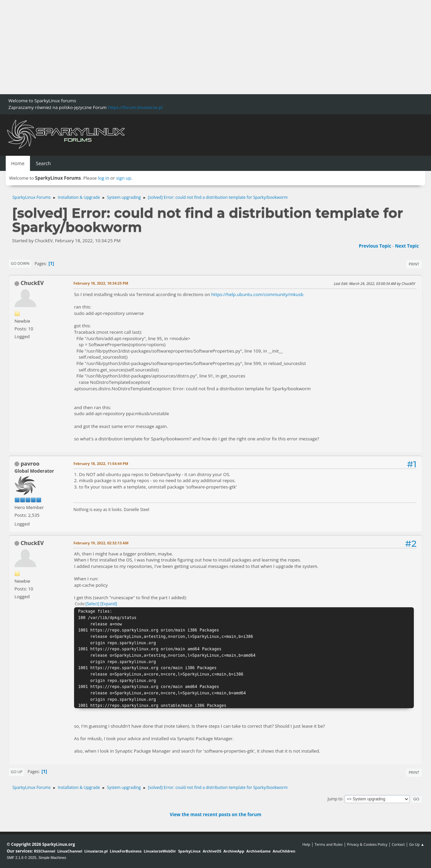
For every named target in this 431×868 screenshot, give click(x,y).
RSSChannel (45, 851)
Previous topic (375, 246)
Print (414, 264)
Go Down (20, 263)
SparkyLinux (189, 851)
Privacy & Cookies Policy (367, 844)
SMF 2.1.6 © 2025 (22, 858)
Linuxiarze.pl (96, 851)
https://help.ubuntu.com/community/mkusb (257, 294)
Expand (109, 604)
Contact (398, 844)
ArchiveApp (234, 851)
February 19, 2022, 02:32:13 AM (101, 543)
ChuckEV (32, 283)
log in (104, 178)
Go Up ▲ (417, 844)
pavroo (30, 464)
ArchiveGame (258, 851)
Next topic (407, 246)
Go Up (17, 772)
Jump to (335, 799)
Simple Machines (52, 858)
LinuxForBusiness (126, 851)
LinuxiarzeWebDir (160, 851)
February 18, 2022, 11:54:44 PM (101, 463)
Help (306, 844)
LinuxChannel (70, 851)
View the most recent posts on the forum (215, 815)
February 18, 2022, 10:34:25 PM (101, 283)
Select (92, 604)
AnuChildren (284, 851)
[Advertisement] (202, 47)
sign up (124, 178)
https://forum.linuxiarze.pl (135, 107)
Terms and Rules (329, 844)
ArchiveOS (212, 851)
